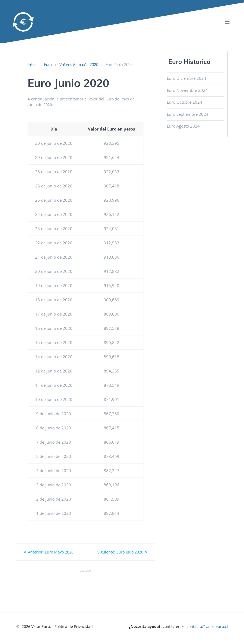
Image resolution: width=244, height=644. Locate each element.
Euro (48, 65)
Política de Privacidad (74, 626)
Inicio (32, 65)
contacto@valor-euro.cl (207, 626)
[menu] (227, 22)
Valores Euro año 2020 (79, 65)
